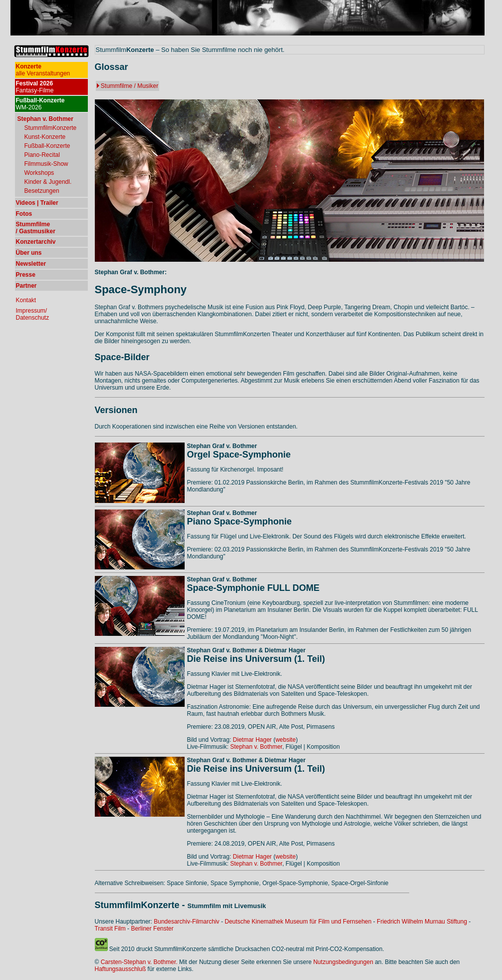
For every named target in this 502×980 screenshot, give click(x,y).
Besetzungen (42, 191)
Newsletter (31, 264)
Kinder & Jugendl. (48, 182)
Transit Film (110, 929)
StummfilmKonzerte (51, 128)
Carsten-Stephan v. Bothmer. (139, 962)
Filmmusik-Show (46, 164)
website (286, 740)
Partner (26, 286)
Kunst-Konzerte (45, 137)
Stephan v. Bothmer (256, 747)
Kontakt (26, 300)
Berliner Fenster (152, 929)
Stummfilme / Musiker (129, 86)
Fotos (24, 214)
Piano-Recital (42, 155)
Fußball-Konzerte (47, 146)
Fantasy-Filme (35, 87)
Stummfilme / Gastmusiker (36, 228)
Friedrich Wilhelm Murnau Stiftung (422, 922)
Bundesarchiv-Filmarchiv (186, 922)
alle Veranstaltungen (43, 70)
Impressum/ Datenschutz (33, 314)
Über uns (29, 253)
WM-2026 (40, 104)
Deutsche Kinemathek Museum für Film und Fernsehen (298, 922)
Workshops (39, 173)
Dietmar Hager (252, 740)
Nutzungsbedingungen (343, 962)
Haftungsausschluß (121, 969)
